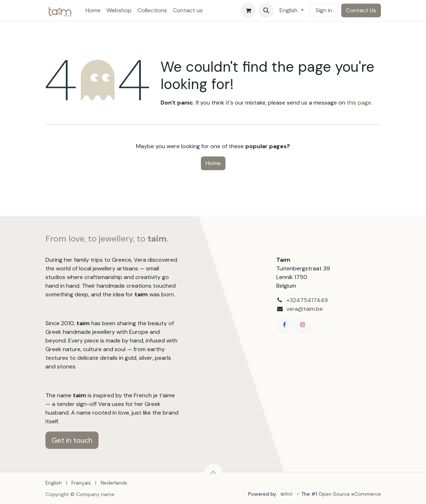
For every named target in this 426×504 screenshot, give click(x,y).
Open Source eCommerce (350, 494)
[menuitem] (93, 10)
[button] (266, 10)
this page (359, 103)
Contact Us (361, 10)
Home (213, 163)
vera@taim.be (305, 309)
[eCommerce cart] (248, 10)
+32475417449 (307, 300)
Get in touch (72, 440)
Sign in (324, 10)
